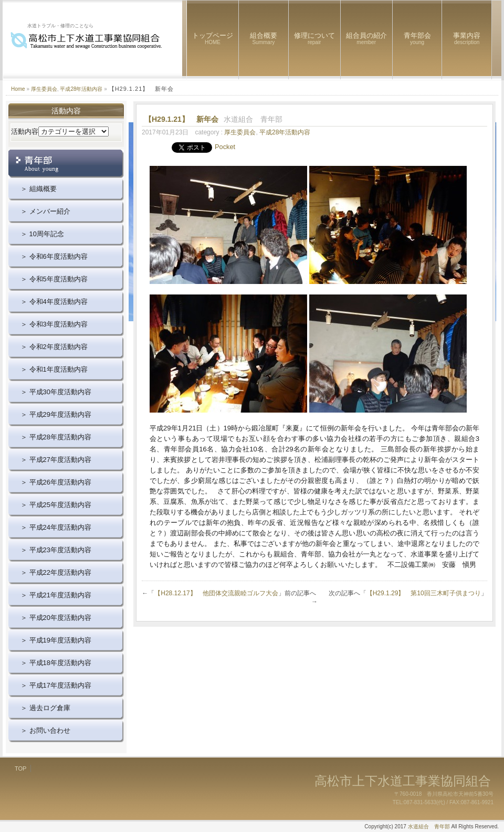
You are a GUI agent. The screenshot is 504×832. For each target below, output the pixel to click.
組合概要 (264, 38)
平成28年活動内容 (81, 89)
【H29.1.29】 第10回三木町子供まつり (424, 593)
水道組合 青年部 (429, 826)
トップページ (213, 38)
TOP (20, 768)
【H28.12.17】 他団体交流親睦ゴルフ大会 (216, 593)
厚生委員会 (44, 89)
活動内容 (25, 131)
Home (18, 89)
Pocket (225, 147)
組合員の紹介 (366, 38)
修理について (314, 38)
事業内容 (467, 38)
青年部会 (417, 38)
